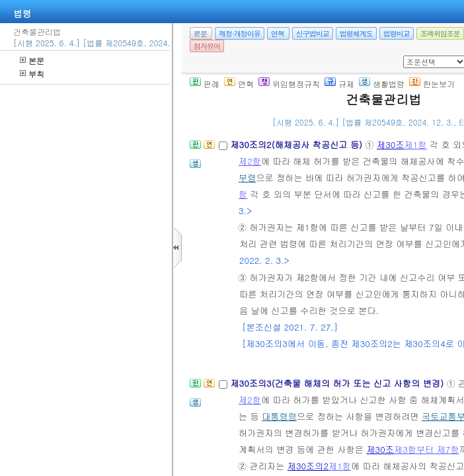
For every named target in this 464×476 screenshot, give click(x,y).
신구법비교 (313, 33)
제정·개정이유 (240, 33)
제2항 (250, 161)
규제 (339, 84)
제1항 (416, 144)
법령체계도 (356, 33)
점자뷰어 (207, 46)
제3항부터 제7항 (427, 449)
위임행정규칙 (289, 84)
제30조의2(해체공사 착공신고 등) (297, 144)
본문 (32, 60)
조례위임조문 (440, 33)
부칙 (32, 74)
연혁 (278, 33)
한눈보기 (432, 84)
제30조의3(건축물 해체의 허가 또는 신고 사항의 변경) (338, 383)
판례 (205, 84)
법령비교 (397, 33)
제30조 (391, 144)
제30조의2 (308, 466)
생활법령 (382, 84)
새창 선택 (407, 56)
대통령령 (279, 416)
